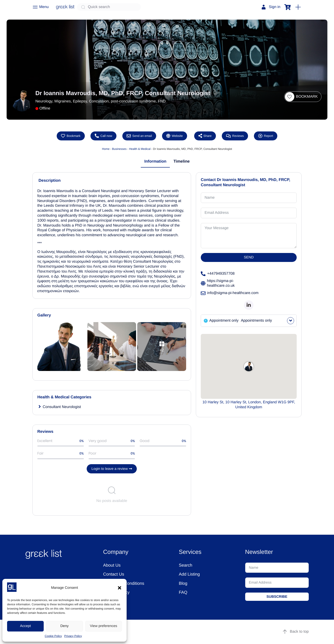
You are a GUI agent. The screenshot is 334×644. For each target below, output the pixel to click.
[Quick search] (109, 7)
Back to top (295, 632)
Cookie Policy (53, 636)
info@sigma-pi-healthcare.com (230, 293)
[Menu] (41, 7)
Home (106, 149)
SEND (249, 258)
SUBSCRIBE (277, 597)
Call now (103, 136)
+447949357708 (218, 274)
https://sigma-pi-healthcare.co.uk (218, 283)
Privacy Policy (73, 636)
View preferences (104, 626)
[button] (120, 588)
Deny (64, 626)
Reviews (235, 136)
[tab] (155, 162)
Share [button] (205, 136)
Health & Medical (140, 149)
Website (175, 136)
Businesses (119, 149)
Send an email (139, 136)
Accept (26, 626)
